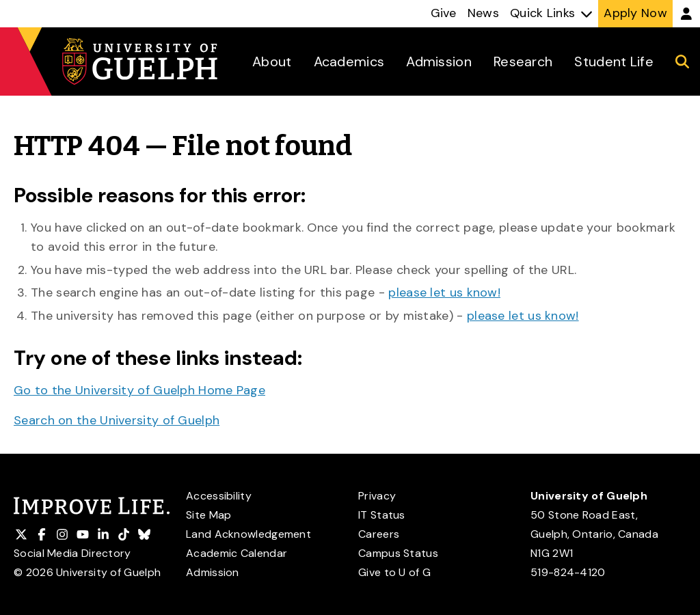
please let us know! (444, 292)
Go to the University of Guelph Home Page (139, 390)
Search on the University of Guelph (117, 420)
